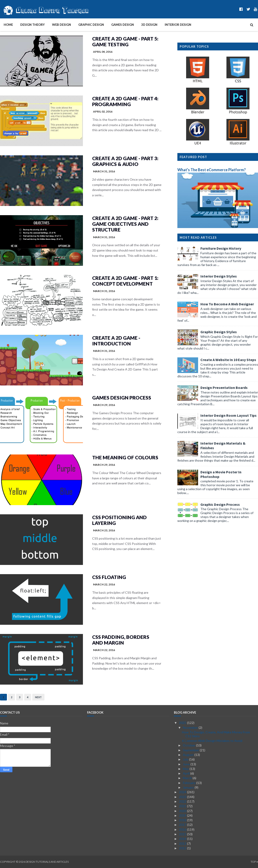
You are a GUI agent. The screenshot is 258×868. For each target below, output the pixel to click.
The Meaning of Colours (125, 457)
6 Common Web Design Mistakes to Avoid (212, 741)
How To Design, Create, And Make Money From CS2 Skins (216, 734)
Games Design (123, 25)
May (186, 769)
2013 (183, 843)
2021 (183, 806)
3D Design (149, 25)
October (189, 745)
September (191, 750)
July (186, 759)
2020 (183, 811)
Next (38, 697)
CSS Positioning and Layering (119, 520)
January (189, 787)
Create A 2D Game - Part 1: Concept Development (125, 281)
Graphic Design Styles (219, 332)
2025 (183, 723)
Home (8, 25)
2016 (183, 829)
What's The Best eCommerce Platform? (212, 170)
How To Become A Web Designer (227, 304)
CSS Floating (109, 577)
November (191, 728)
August (189, 755)
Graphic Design (91, 25)
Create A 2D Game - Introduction (116, 341)
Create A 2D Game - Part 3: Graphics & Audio (125, 161)
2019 (183, 815)
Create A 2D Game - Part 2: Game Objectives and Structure (125, 224)
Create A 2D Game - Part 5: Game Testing (125, 41)
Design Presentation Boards (224, 388)
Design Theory (32, 25)
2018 (183, 820)
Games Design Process (122, 398)
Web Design (62, 25)
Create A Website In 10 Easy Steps (228, 360)
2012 (183, 848)
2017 (183, 825)
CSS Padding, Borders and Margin (121, 640)
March (188, 778)
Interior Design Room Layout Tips (229, 415)
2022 (183, 801)
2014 (183, 839)
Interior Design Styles (219, 276)
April (187, 773)
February (190, 783)
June (187, 764)
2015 (183, 834)
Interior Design (178, 25)
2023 (183, 797)
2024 (183, 792)
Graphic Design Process (220, 504)
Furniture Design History (221, 248)
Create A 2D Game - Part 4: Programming (125, 101)
